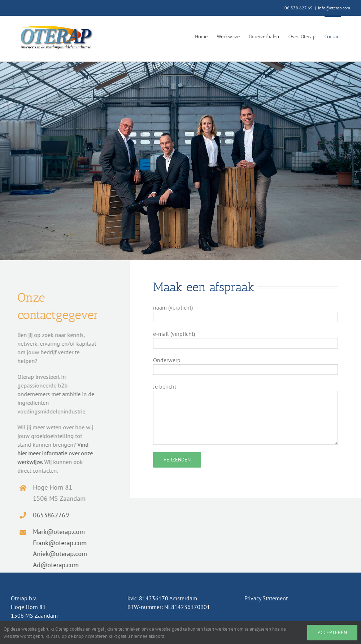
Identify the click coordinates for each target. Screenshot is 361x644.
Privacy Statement (266, 598)
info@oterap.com (334, 8)
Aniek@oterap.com (58, 554)
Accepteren (332, 632)
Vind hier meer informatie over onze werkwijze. (53, 453)
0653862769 (49, 515)
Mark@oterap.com (57, 532)
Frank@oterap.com (58, 543)
